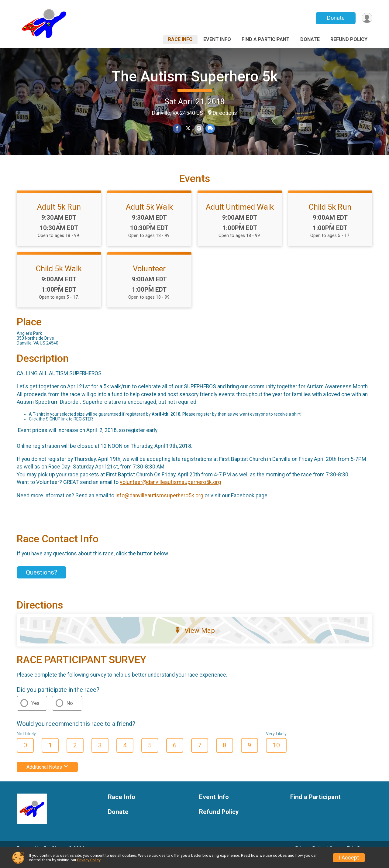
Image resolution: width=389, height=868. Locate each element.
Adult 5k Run (59, 215)
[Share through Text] (210, 129)
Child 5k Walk (59, 277)
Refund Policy (349, 39)
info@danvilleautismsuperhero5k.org (159, 504)
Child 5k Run (330, 215)
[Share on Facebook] (177, 129)
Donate (335, 18)
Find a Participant (266, 39)
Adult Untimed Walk (240, 215)
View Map (195, 639)
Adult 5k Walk (149, 215)
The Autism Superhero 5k (195, 76)
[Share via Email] (199, 129)
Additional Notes (47, 775)
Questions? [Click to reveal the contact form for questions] (41, 581)
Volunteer (149, 277)
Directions (225, 113)
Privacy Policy (89, 860)
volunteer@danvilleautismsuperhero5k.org (170, 491)
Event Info (217, 39)
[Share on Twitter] (188, 129)
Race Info (180, 39)
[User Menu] (367, 18)
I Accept (349, 858)
